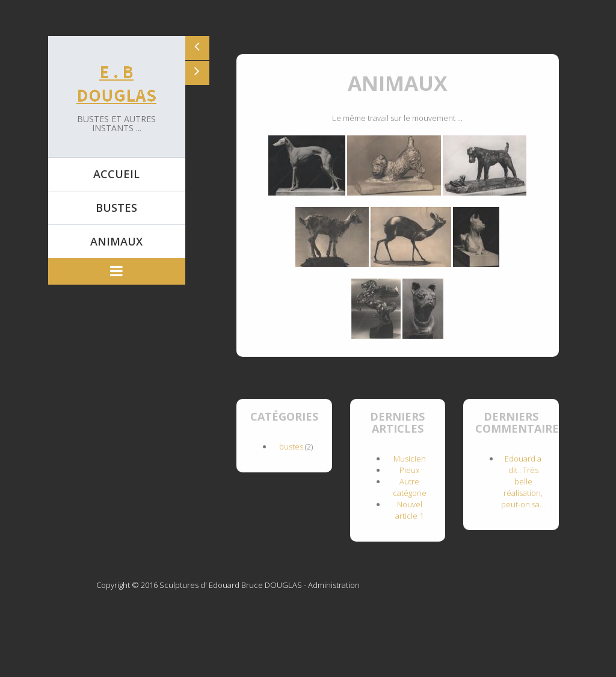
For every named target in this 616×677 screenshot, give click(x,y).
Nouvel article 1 (409, 509)
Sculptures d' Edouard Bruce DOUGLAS (231, 585)
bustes (291, 447)
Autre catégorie (410, 487)
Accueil (116, 174)
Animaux (116, 241)
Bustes (116, 208)
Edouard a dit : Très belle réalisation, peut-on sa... (523, 481)
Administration (334, 585)
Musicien (410, 458)
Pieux (409, 469)
